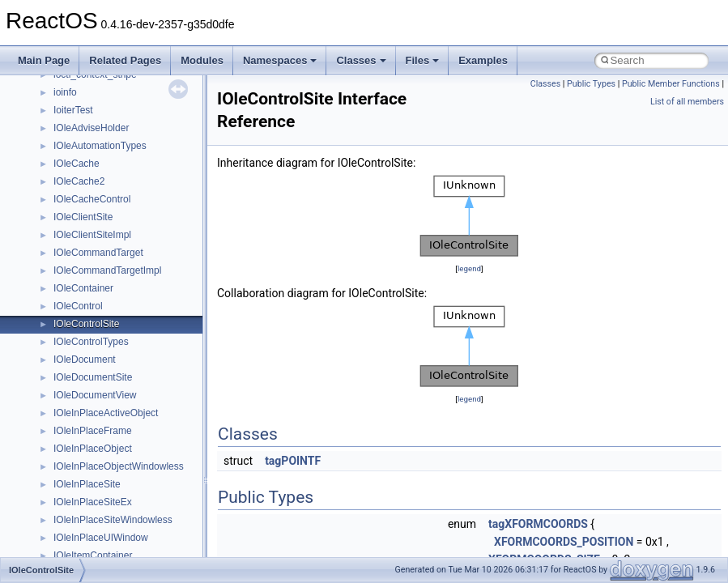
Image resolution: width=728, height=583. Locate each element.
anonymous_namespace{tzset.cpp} (129, 90)
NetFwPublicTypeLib (98, 553)
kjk (60, 339)
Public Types (591, 84)
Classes (361, 60)
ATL (62, 143)
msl (61, 446)
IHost (65, 286)
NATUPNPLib (83, 535)
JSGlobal (73, 321)
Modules (202, 60)
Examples (483, 60)
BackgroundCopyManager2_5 (118, 197)
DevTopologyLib (88, 232)
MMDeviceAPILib (91, 375)
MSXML (71, 482)
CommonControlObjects (105, 215)
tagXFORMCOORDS (538, 524)
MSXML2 (73, 500)
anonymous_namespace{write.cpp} (129, 108)
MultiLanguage (85, 517)
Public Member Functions (671, 84)
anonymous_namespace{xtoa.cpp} (128, 126)
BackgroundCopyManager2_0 (118, 179)
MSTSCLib (77, 464)
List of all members (687, 102)
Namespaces (280, 60)
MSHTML (74, 393)
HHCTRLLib (80, 268)
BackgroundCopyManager (110, 161)
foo (60, 250)
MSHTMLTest (83, 411)
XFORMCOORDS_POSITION (564, 542)
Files (423, 60)
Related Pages (125, 60)
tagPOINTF (293, 461)
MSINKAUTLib (85, 428)
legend (469, 268)
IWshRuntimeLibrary (98, 304)
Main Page (44, 60)
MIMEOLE (76, 357)
